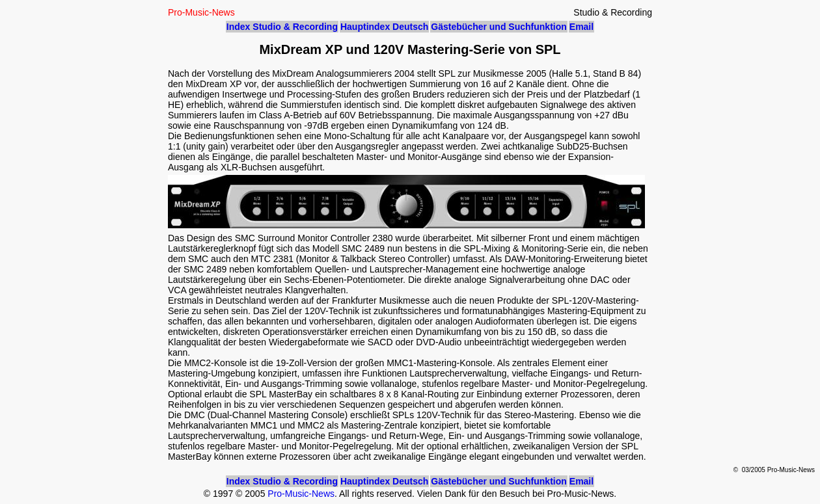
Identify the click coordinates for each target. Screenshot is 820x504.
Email (581, 27)
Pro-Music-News (301, 494)
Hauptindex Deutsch (384, 27)
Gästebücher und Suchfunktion (499, 27)
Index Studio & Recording (282, 27)
